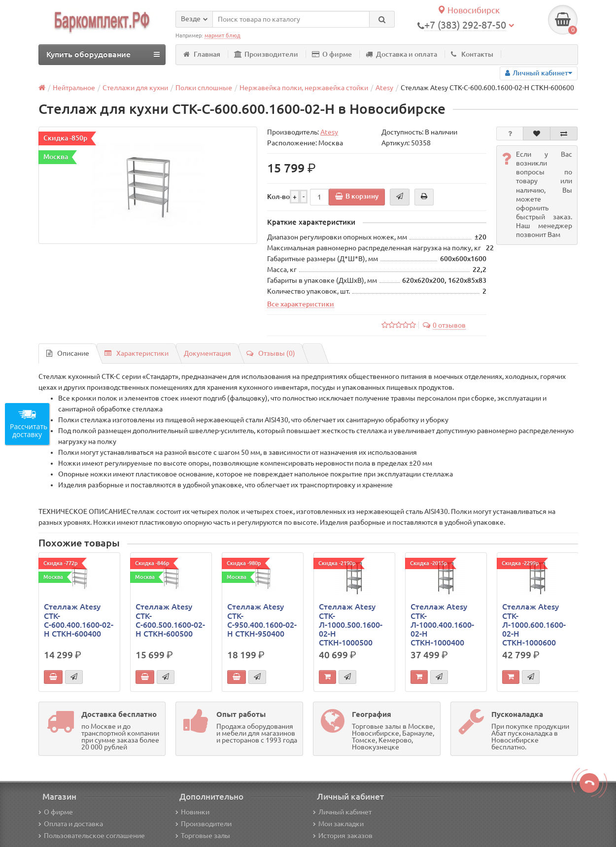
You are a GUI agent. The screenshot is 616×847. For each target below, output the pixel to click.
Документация (207, 353)
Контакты (472, 54)
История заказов (343, 836)
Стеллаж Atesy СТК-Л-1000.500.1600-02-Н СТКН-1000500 (351, 625)
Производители (266, 54)
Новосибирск (468, 10)
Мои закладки (338, 824)
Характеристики (137, 353)
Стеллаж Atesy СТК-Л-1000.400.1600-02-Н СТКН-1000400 (442, 625)
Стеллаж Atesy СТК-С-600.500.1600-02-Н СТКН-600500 (170, 620)
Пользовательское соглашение (92, 836)
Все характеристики (301, 304)
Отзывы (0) (271, 353)
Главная (202, 54)
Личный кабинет (342, 812)
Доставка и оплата (401, 54)
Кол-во (278, 197)
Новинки (192, 812)
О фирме (332, 54)
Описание (68, 353)
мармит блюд (222, 35)
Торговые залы (203, 836)
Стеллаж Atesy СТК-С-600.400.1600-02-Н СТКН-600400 (79, 620)
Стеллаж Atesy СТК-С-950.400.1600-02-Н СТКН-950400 (262, 620)
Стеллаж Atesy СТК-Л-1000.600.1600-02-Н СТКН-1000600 (534, 625)
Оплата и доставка (71, 824)
